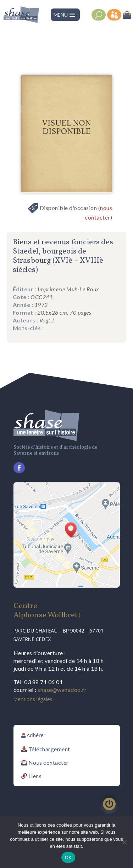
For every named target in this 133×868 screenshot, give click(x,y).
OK (68, 858)
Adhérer (36, 735)
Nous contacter (49, 762)
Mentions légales (33, 699)
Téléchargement (49, 749)
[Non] (124, 842)
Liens (35, 776)
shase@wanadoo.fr (62, 690)
